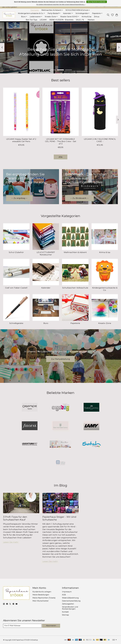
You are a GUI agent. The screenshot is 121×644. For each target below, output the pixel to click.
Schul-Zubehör (16, 252)
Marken (91, 20)
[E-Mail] (22, 626)
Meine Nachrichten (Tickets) (44, 598)
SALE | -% (80, 20)
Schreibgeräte (16, 323)
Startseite (35, 10)
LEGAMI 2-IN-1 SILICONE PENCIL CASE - (100, 140)
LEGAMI (43, 20)
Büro (46, 323)
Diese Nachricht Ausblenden (97, 2)
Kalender (46, 288)
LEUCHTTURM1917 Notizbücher (46, 253)
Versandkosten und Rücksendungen (70, 608)
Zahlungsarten (68, 604)
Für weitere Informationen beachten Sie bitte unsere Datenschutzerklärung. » (61, 5)
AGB (64, 595)
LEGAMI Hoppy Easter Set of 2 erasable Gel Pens (21, 140)
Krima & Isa (86, 17)
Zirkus (97, 17)
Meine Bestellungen (41, 595)
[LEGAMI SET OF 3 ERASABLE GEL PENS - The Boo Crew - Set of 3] (61, 112)
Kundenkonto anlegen (42, 592)
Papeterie (75, 323)
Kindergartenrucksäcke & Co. (105, 289)
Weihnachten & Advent (75, 252)
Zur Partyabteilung (60, 359)
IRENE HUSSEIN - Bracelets (61, 20)
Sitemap (65, 615)
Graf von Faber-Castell (16, 288)
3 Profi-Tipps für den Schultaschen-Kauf (15, 518)
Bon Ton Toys (31, 20)
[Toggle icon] (108, 15)
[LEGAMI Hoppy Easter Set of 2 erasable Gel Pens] (21, 112)
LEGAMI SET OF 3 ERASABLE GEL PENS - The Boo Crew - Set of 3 (60, 141)
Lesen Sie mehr (11, 542)
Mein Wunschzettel (40, 601)
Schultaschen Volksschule (75, 288)
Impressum (67, 592)
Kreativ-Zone (105, 323)
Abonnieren (51, 626)
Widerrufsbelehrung (70, 598)
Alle (61, 157)
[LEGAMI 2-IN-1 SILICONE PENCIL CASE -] (100, 112)
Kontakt (65, 612)
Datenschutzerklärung (71, 601)
